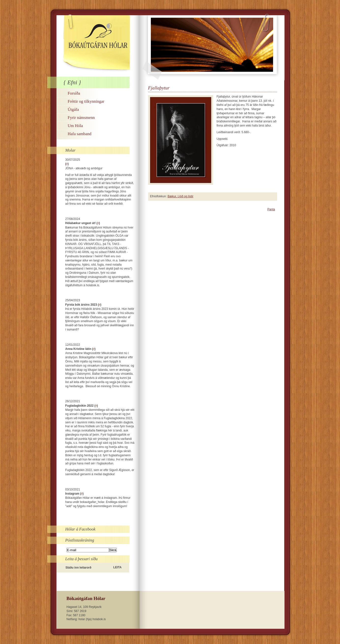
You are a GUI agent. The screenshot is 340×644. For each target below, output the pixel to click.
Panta (271, 209)
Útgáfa (73, 109)
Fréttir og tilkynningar (86, 101)
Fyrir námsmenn (81, 118)
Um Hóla (75, 126)
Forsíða (74, 93)
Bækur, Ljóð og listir (180, 196)
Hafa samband (80, 134)
